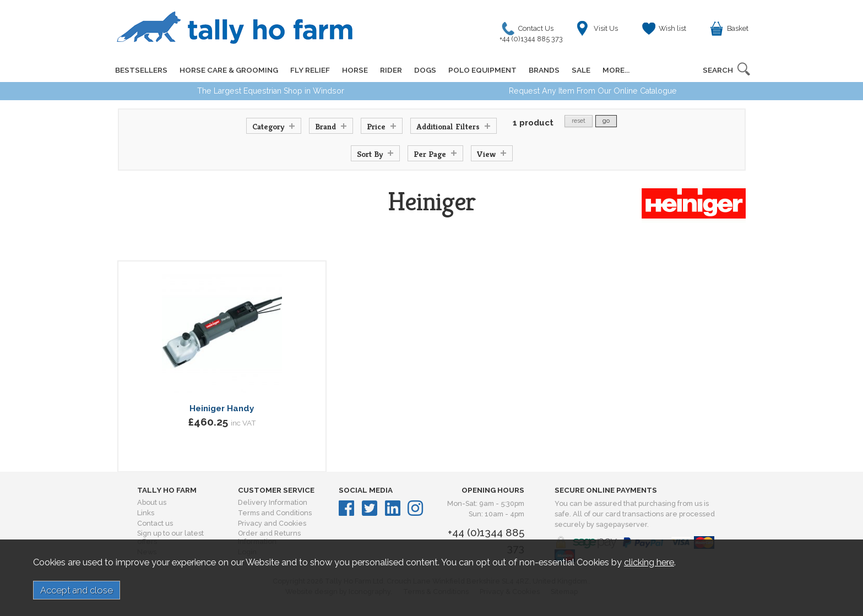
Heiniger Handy (222, 408)
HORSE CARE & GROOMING (229, 70)
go (606, 121)
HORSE (355, 70)
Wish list (672, 28)
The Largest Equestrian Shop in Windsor (271, 91)
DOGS (425, 70)
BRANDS (544, 70)
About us (152, 502)
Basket (738, 28)
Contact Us (534, 31)
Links (146, 513)
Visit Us (606, 28)
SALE (581, 70)
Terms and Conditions (275, 513)
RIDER (391, 70)
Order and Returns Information (269, 537)
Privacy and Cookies (272, 523)
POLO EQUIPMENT (482, 70)
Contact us (155, 523)
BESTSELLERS (141, 70)
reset (579, 121)
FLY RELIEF (310, 70)
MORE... (616, 70)
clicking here (649, 562)
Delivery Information (273, 502)
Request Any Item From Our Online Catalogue (593, 91)
